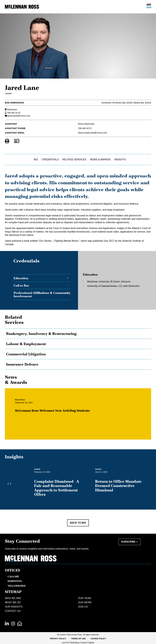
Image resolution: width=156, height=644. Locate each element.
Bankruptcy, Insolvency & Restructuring (41, 334)
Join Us (83, 607)
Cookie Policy (98, 639)
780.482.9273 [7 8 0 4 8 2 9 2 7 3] (85, 128)
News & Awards (100, 160)
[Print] (7, 141)
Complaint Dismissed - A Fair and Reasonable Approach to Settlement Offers (57, 488)
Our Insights (14, 607)
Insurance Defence (22, 364)
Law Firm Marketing (70, 643)
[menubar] (78, 639)
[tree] (78, 349)
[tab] (42, 278)
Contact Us (13, 611)
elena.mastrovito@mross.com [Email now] (93, 133)
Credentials (50, 160)
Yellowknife (17, 586)
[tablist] (78, 283)
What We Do (13, 602)
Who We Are (13, 598)
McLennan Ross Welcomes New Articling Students (55, 414)
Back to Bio (78, 523)
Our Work (85, 602)
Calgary (13, 576)
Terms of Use (78, 639)
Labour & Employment (26, 344)
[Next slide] (10, 484)
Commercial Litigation (26, 354)
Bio (36, 160)
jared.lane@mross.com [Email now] (19, 116)
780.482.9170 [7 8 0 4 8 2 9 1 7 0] (14, 113)
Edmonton (12, 110)
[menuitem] (58, 639)
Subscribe (128, 542)
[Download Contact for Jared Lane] (17, 141)
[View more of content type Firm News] (23, 403)
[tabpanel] (110, 283)
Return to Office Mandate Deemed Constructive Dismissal (118, 486)
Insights (120, 160)
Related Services (74, 160)
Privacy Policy (58, 639)
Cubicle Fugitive (87, 643)
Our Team (84, 598)
